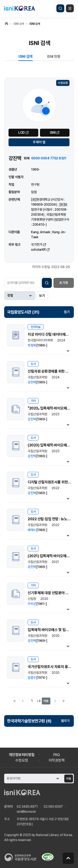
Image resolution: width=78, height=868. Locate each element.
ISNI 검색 (26, 56)
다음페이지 (55, 701)
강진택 (32, 382)
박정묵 (32, 345)
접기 (67, 312)
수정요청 (63, 83)
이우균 (32, 604)
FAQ (57, 755)
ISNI (53, 133)
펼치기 (65, 721)
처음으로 (15, 701)
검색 (60, 8)
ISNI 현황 (54, 56)
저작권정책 (57, 760)
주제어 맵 (39, 142)
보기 (42, 296)
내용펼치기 (68, 351)
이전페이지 (23, 701)
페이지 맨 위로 (68, 858)
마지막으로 (63, 701)
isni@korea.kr (26, 812)
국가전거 (37, 245)
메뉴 (70, 8)
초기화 (64, 283)
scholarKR (38, 250)
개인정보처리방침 (22, 755)
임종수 (32, 678)
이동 (46, 701)
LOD (22, 133)
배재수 (32, 530)
